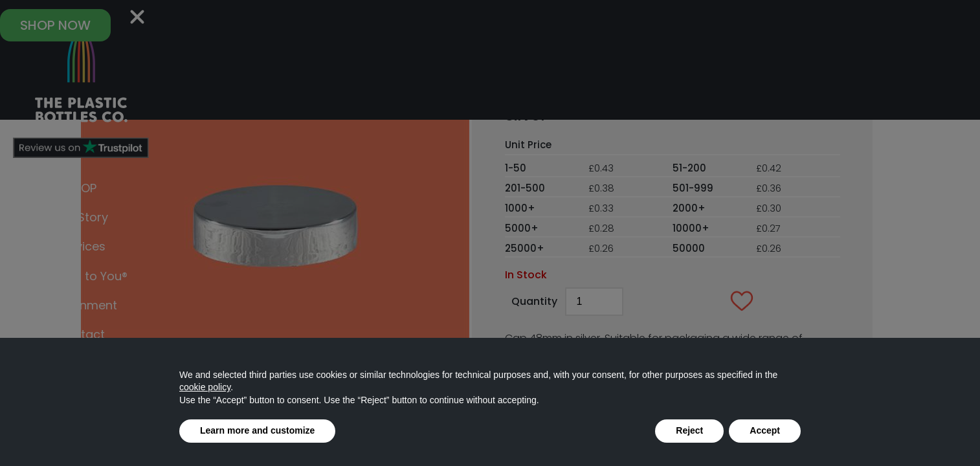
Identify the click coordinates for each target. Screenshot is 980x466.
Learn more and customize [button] (257, 430)
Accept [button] (765, 430)
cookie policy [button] (205, 387)
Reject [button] (689, 430)
